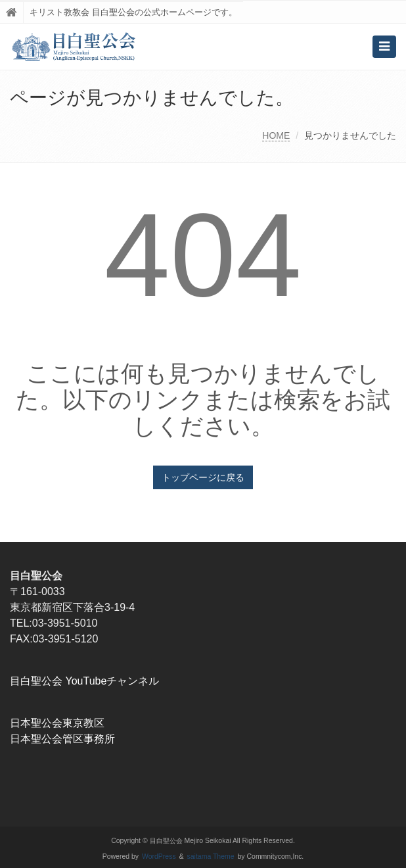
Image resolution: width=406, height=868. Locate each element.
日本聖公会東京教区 (57, 723)
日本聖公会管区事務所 (62, 739)
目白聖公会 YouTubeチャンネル (84, 681)
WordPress (159, 856)
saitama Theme (211, 856)
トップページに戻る (203, 477)
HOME (276, 135)
